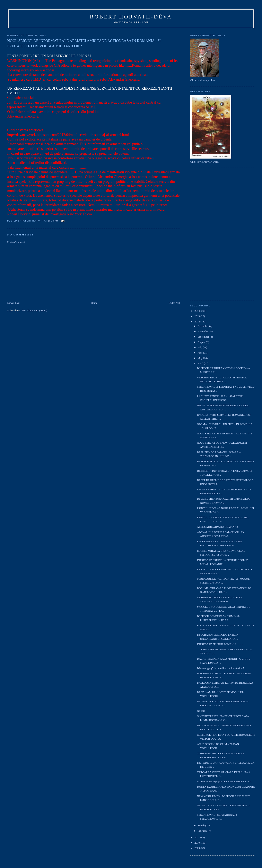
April (201, 363)
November (204, 331)
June (200, 353)
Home (94, 303)
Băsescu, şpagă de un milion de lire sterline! (220, 668)
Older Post (174, 303)
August (202, 342)
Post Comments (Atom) (35, 310)
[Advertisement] (38, 272)
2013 (197, 316)
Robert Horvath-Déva (131, 17)
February (203, 831)
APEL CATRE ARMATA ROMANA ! (217, 527)
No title (201, 711)
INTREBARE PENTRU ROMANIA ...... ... (220, 644)
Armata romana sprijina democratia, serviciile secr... (225, 781)
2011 (197, 837)
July (200, 347)
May (200, 358)
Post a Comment (16, 242)
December (204, 326)
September (204, 337)
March (202, 825)
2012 (197, 322)
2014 (197, 311)
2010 (197, 843)
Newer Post (13, 303)
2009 (197, 848)
